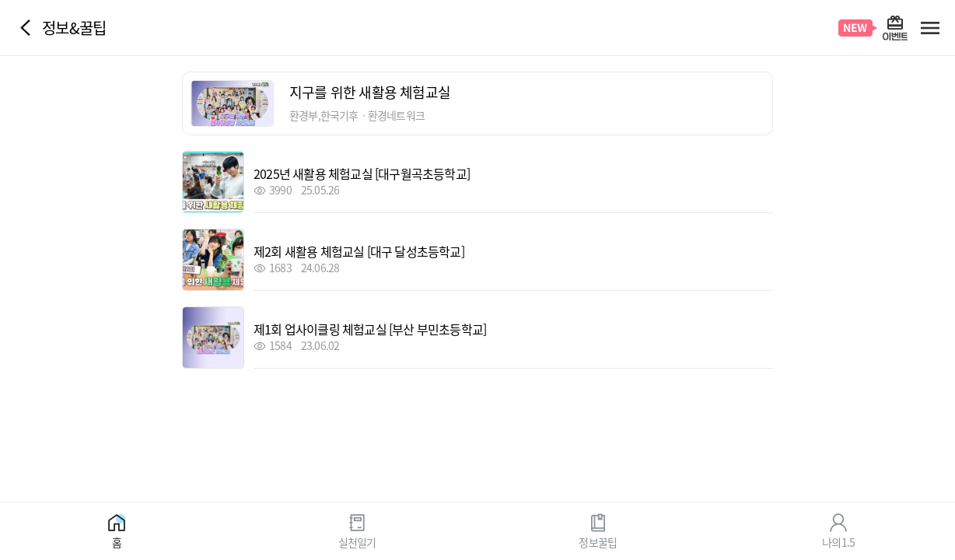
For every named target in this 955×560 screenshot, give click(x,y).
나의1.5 (838, 541)
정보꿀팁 (598, 541)
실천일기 (357, 541)
